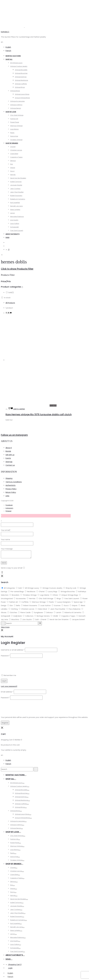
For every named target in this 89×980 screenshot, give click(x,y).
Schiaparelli (14, 227)
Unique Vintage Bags (22, 98)
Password (5, 656)
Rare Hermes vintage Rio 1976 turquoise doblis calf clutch (39, 414)
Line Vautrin (14, 220)
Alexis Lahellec (15, 210)
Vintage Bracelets (21, 70)
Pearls (12, 133)
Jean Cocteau (15, 189)
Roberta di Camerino (18, 199)
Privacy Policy (11, 489)
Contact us (10, 465)
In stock (7, 298)
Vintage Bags (15, 91)
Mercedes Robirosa (17, 217)
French (8, 51)
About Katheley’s (13, 234)
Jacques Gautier (16, 185)
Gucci (12, 171)
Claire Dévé (14, 154)
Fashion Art (14, 119)
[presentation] (19, 664)
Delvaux (13, 161)
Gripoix (13, 168)
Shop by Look (11, 112)
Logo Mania (14, 129)
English (8, 47)
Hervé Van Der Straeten (18, 178)
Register (5, 723)
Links (7, 496)
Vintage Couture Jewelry (19, 66)
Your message (7, 549)
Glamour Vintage (16, 126)
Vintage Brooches (21, 73)
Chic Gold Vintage (17, 115)
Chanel (13, 147)
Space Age (14, 136)
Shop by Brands (12, 143)
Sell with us (10, 455)
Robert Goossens (16, 196)
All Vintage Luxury (16, 63)
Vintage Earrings (21, 77)
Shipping (9, 478)
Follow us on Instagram (14, 435)
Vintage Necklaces (21, 80)
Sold (7, 237)
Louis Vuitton (15, 224)
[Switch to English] (9, 973)
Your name (5, 539)
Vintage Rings (20, 87)
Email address (7, 692)
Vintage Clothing (16, 105)
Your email (6, 530)
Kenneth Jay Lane (16, 206)
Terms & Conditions (14, 482)
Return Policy (11, 492)
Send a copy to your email (12, 568)
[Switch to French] (9, 977)
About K (9, 448)
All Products (10, 303)
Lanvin (13, 213)
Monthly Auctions (13, 56)
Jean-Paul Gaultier (17, 192)
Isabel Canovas (16, 182)
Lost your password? (9, 686)
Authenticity (11, 485)
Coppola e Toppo (16, 157)
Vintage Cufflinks (21, 84)
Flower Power (15, 122)
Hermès (13, 175)
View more (5, 627)
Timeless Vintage (16, 140)
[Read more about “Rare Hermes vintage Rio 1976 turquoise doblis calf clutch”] (7, 409)
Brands (8, 451)
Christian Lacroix (16, 150)
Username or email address (13, 650)
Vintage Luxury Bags (22, 94)
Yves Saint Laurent (17, 231)
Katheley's (5, 32)
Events (8, 458)
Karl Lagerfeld (15, 203)
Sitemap (9, 462)
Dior (12, 164)
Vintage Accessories (17, 101)
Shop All (9, 59)
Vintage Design (16, 108)
